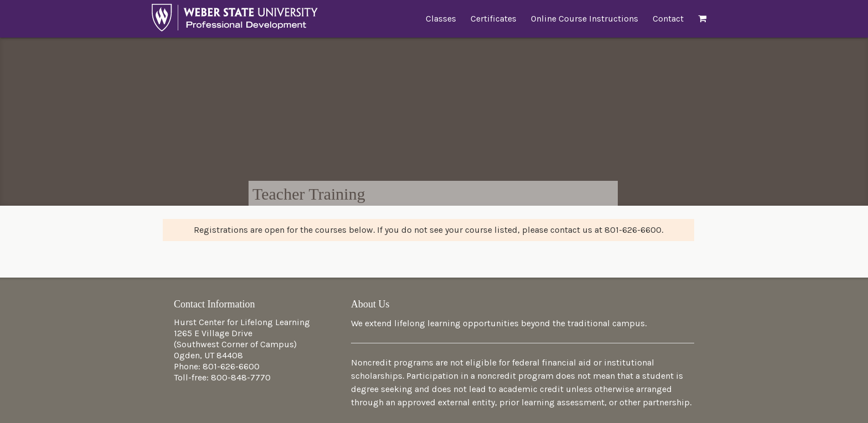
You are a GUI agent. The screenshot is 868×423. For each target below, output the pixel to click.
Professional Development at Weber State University (235, 20)
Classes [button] (441, 19)
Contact (668, 19)
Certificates (494, 19)
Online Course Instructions (585, 19)
